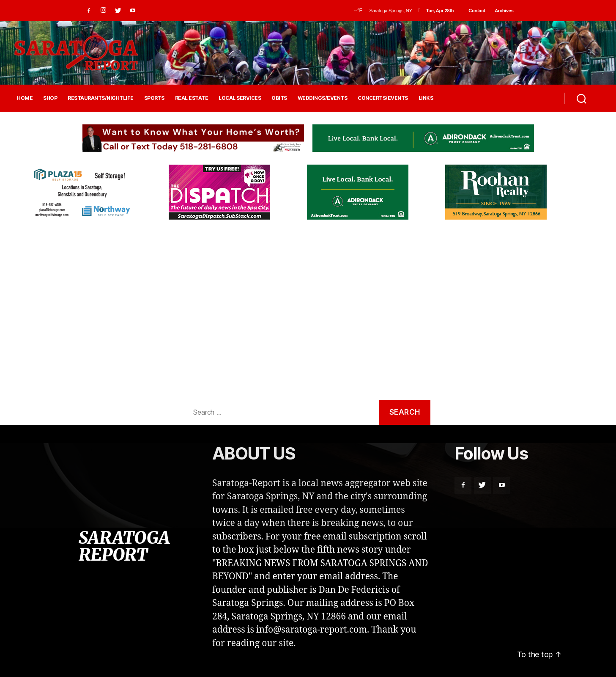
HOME (25, 98)
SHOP (50, 98)
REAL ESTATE (192, 98)
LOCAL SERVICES (240, 98)
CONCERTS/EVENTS (383, 98)
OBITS (279, 98)
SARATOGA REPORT (124, 546)
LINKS (426, 98)
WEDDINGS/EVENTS (323, 98)
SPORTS (154, 98)
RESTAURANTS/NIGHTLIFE (101, 98)
